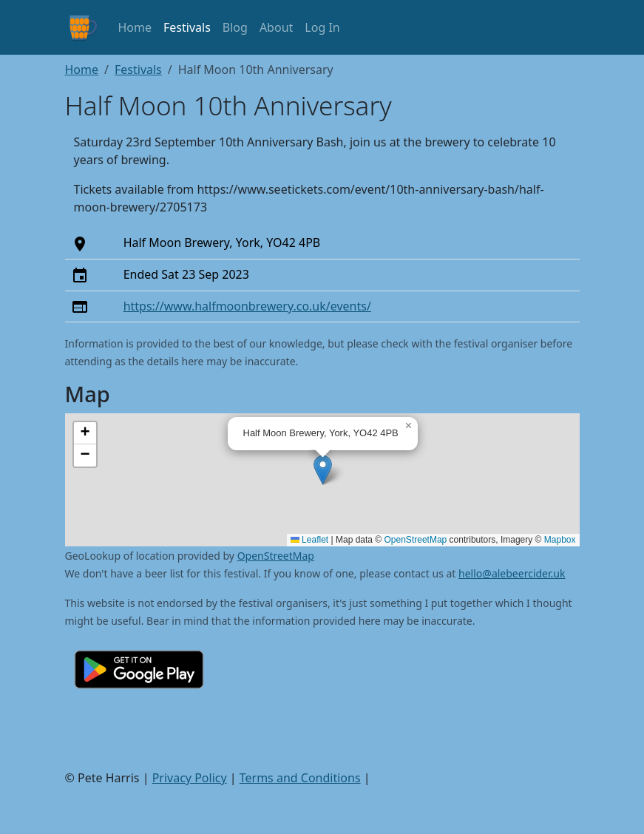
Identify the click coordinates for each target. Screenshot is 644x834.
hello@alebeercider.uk (512, 573)
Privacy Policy (190, 778)
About (276, 27)
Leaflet (309, 540)
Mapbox (560, 540)
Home (135, 27)
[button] (323, 470)
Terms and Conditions (300, 778)
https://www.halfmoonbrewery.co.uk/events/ (247, 306)
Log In (322, 27)
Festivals (187, 27)
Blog (235, 27)
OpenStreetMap (416, 540)
